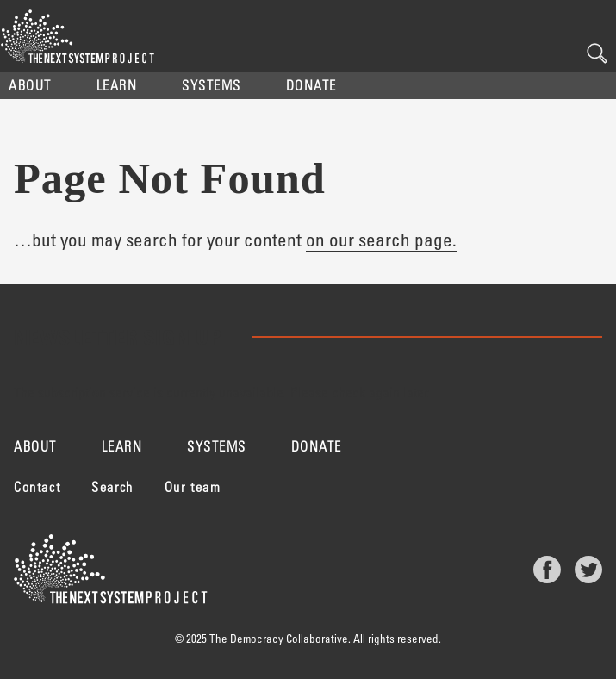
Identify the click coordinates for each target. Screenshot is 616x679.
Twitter (588, 570)
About (30, 85)
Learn (117, 85)
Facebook (547, 570)
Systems (212, 85)
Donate (311, 85)
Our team (193, 486)
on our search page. (381, 240)
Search (597, 53)
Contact (37, 486)
